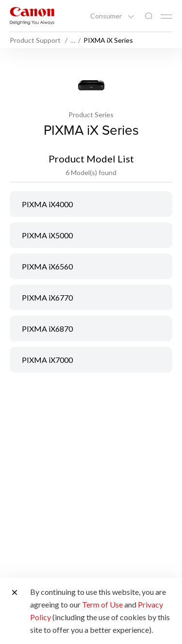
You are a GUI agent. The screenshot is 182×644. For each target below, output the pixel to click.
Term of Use (102, 604)
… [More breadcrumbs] (73, 40)
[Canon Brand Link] (32, 16)
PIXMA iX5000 (47, 235)
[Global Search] (149, 16)
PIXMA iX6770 (47, 297)
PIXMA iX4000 (47, 204)
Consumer (107, 16)
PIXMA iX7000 (47, 360)
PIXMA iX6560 (47, 266)
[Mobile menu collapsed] (166, 17)
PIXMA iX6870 (47, 329)
